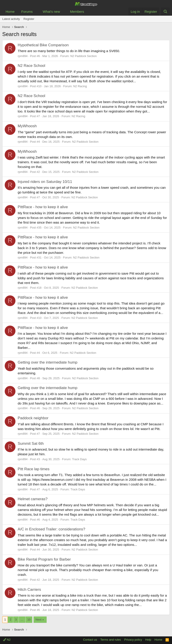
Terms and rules (111, 640)
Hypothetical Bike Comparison (43, 45)
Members (77, 12)
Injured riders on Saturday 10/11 (45, 182)
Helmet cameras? (33, 499)
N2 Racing (80, 86)
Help (148, 640)
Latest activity (11, 19)
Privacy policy (133, 640)
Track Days (79, 459)
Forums (27, 12)
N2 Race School (31, 66)
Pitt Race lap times (34, 469)
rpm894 (23, 56)
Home (10, 12)
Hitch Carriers (29, 590)
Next (38, 620)
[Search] (165, 12)
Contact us (90, 640)
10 (29, 620)
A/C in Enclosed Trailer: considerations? (51, 529)
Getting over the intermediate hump (47, 362)
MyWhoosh (27, 126)
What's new (51, 12)
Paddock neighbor (33, 418)
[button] (36, 12)
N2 (7, 640)
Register (29, 19)
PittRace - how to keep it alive (43, 207)
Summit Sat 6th (31, 444)
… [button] (22, 620)
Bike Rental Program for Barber (44, 559)
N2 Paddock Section (84, 56)
